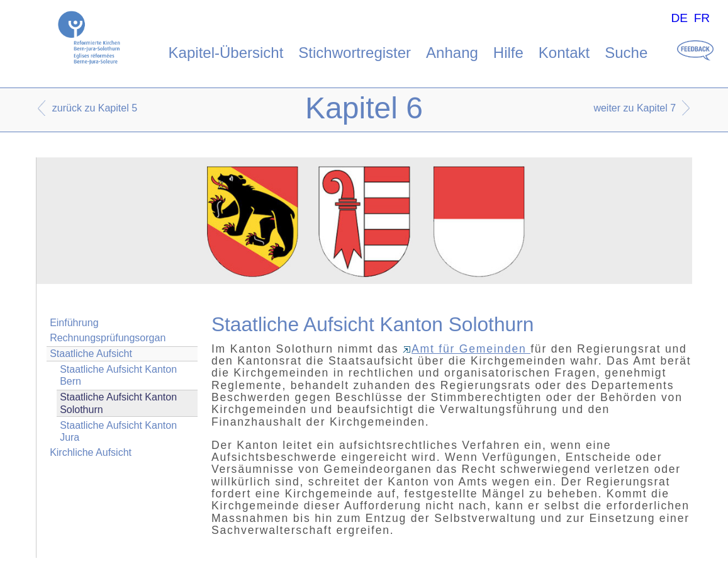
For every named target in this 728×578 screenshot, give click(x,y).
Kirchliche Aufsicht (91, 452)
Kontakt (564, 53)
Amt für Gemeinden (467, 349)
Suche (626, 53)
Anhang (452, 53)
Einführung (74, 323)
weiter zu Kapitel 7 (635, 108)
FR (702, 18)
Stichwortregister (355, 53)
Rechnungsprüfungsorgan (108, 338)
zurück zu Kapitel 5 (95, 108)
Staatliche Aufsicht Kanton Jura (118, 431)
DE (679, 18)
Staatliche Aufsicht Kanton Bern (118, 375)
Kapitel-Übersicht (226, 53)
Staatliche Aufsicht (91, 354)
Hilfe (508, 53)
